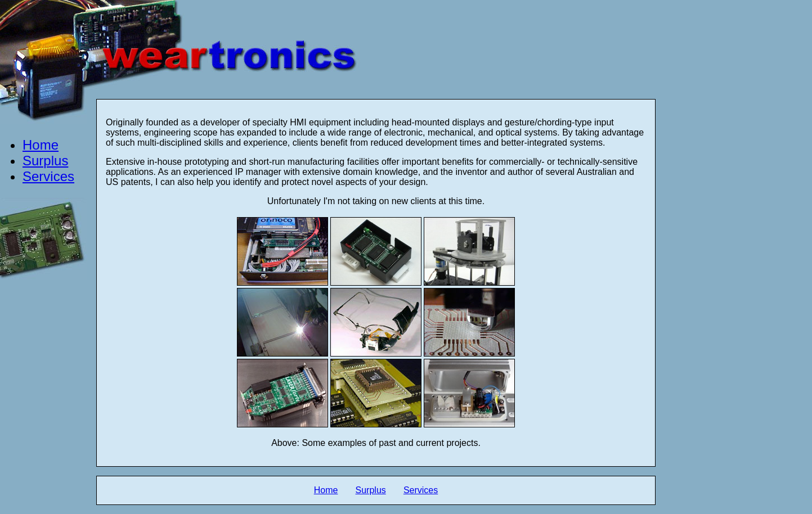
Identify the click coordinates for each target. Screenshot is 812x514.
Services (48, 176)
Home (41, 145)
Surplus (45, 161)
